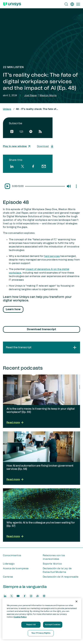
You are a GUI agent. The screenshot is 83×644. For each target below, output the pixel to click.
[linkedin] (12, 166)
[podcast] (44, 596)
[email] (44, 166)
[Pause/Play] (7, 186)
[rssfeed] (40, 131)
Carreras (8, 577)
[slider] (45, 186)
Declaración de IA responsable (61, 577)
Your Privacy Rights (41, 633)
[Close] (76, 601)
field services (52, 256)
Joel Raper (31, 95)
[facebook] (33, 166)
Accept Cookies (53, 625)
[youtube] (18, 596)
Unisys (7, 109)
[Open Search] (66, 4)
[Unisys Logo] (12, 4)
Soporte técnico (52, 564)
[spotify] (31, 131)
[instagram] (31, 596)
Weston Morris (48, 95)
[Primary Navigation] (78, 4)
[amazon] (21, 131)
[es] (72, 4)
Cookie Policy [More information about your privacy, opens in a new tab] (20, 617)
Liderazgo (9, 564)
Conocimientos (12, 555)
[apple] (12, 131)
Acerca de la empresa (16, 569)
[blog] (38, 596)
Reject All (31, 625)
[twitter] (22, 166)
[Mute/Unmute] (69, 186)
